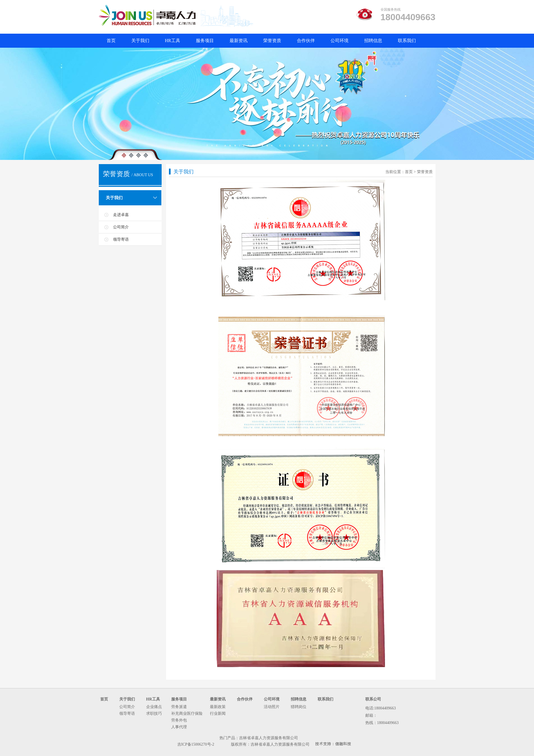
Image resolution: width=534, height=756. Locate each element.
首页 (115, 41)
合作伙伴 (310, 41)
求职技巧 (154, 714)
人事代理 (179, 727)
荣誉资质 (276, 41)
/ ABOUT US (142, 175)
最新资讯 (242, 41)
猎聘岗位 (299, 707)
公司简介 (121, 227)
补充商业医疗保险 (187, 714)
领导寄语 (121, 239)
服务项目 (209, 41)
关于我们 (144, 41)
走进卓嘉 (121, 215)
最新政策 (218, 707)
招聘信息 (377, 41)
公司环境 (343, 41)
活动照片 (272, 707)
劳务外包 (179, 720)
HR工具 (177, 41)
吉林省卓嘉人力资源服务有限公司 (269, 738)
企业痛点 (154, 707)
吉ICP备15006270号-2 (196, 744)
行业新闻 (218, 714)
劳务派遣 (179, 707)
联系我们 (411, 41)
